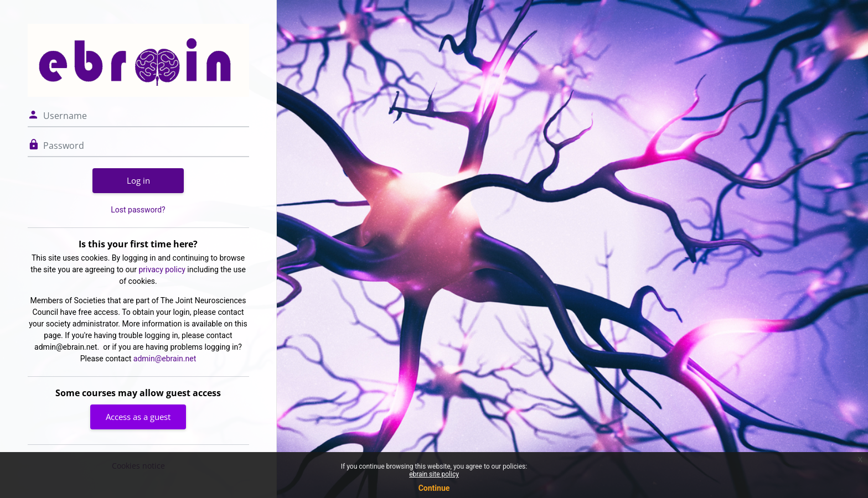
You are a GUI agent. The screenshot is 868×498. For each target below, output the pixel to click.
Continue (434, 488)
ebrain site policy (434, 474)
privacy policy (162, 269)
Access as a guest (138, 417)
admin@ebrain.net (165, 359)
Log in (138, 180)
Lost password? (138, 210)
